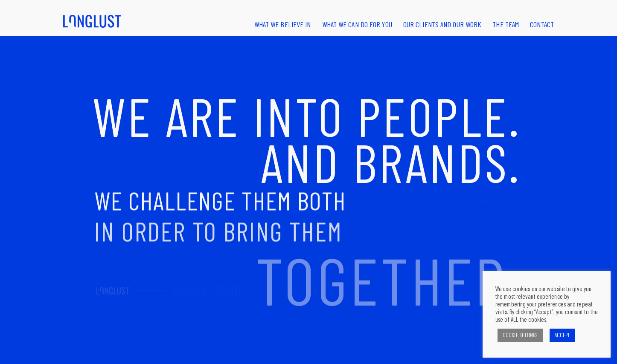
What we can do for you (357, 24)
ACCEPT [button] (562, 335)
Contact (542, 24)
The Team (506, 24)
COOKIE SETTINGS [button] (520, 335)
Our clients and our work (442, 24)
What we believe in (283, 24)
